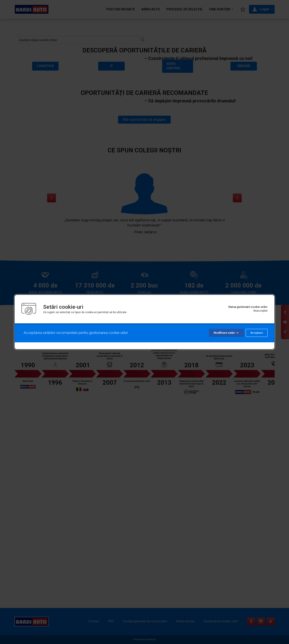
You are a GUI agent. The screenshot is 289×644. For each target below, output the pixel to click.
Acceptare (257, 333)
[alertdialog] (144, 322)
